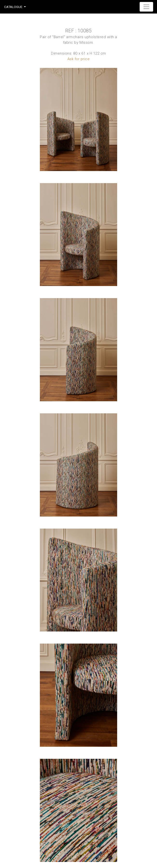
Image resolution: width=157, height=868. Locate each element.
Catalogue (13, 7)
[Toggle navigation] (146, 7)
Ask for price (79, 59)
